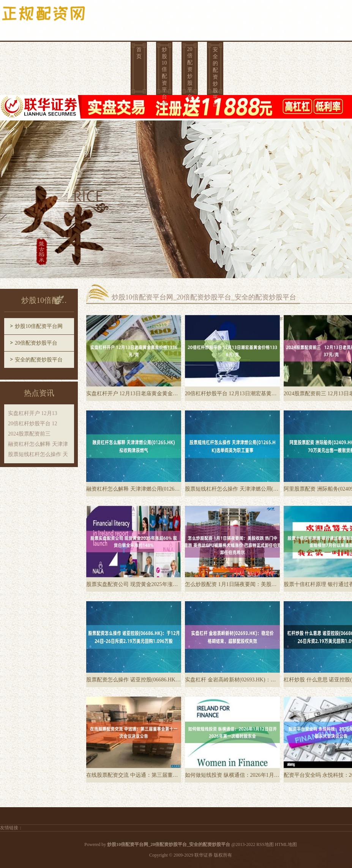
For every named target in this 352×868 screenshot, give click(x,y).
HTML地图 (286, 844)
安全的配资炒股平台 (215, 73)
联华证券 (204, 855)
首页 (139, 53)
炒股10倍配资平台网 (164, 73)
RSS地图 (265, 844)
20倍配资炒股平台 (190, 73)
